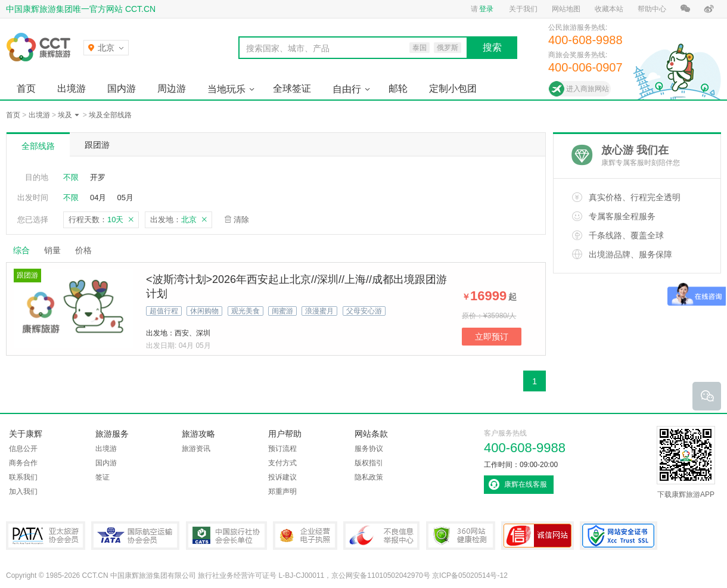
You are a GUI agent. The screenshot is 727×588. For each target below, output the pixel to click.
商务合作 (23, 463)
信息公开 (23, 449)
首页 (26, 88)
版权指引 (369, 463)
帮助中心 (652, 9)
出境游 (72, 88)
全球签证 (292, 88)
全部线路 (38, 146)
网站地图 (566, 9)
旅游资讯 (196, 449)
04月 (98, 197)
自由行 (347, 89)
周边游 (172, 88)
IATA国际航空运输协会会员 (135, 536)
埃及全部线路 (110, 115)
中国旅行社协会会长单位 (226, 536)
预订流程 (282, 449)
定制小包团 (453, 88)
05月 (125, 197)
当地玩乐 (226, 89)
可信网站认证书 (538, 536)
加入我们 (23, 491)
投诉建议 (282, 477)
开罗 (98, 177)
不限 (71, 177)
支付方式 (282, 463)
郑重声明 (282, 491)
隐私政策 (369, 477)
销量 (52, 250)
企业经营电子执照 (305, 536)
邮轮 (398, 88)
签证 (102, 477)
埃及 (65, 115)
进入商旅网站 (588, 89)
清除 (241, 220)
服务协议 (369, 449)
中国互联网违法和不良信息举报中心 (381, 536)
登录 (486, 9)
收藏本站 (609, 9)
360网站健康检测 (461, 536)
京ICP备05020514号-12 (470, 575)
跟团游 (97, 145)
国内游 (122, 88)
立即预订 (492, 337)
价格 (88, 250)
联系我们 (23, 477)
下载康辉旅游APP (686, 462)
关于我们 (523, 9)
